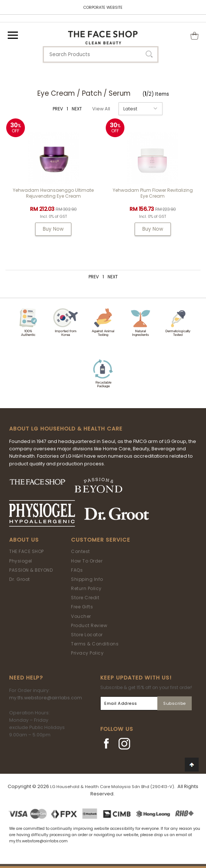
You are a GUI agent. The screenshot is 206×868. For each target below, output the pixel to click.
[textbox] (101, 54)
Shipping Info (87, 579)
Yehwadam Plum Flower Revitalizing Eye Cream (153, 193)
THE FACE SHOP (27, 551)
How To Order (87, 561)
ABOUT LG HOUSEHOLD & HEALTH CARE (66, 429)
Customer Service (101, 540)
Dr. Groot (20, 579)
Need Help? (26, 678)
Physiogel (21, 561)
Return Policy (86, 588)
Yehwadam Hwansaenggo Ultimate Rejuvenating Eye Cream (53, 193)
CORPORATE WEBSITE (103, 8)
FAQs (77, 570)
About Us (24, 540)
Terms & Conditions (95, 644)
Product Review (89, 625)
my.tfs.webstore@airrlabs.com (46, 698)
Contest (80, 551)
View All (101, 109)
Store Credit (85, 598)
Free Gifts (82, 607)
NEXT (77, 109)
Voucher (81, 616)
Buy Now (53, 229)
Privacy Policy (87, 653)
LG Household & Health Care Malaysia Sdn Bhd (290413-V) (112, 787)
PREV (58, 109)
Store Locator (87, 635)
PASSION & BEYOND (31, 570)
